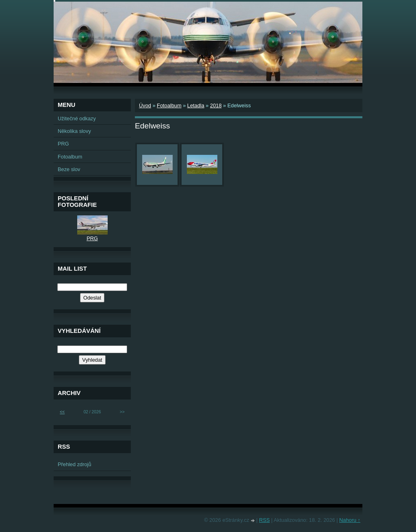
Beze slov (69, 169)
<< (62, 412)
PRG (63, 144)
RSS (264, 520)
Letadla (196, 105)
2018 (216, 105)
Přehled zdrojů (75, 464)
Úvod (145, 105)
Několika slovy (74, 131)
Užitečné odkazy (77, 118)
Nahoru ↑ (350, 520)
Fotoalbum (169, 105)
